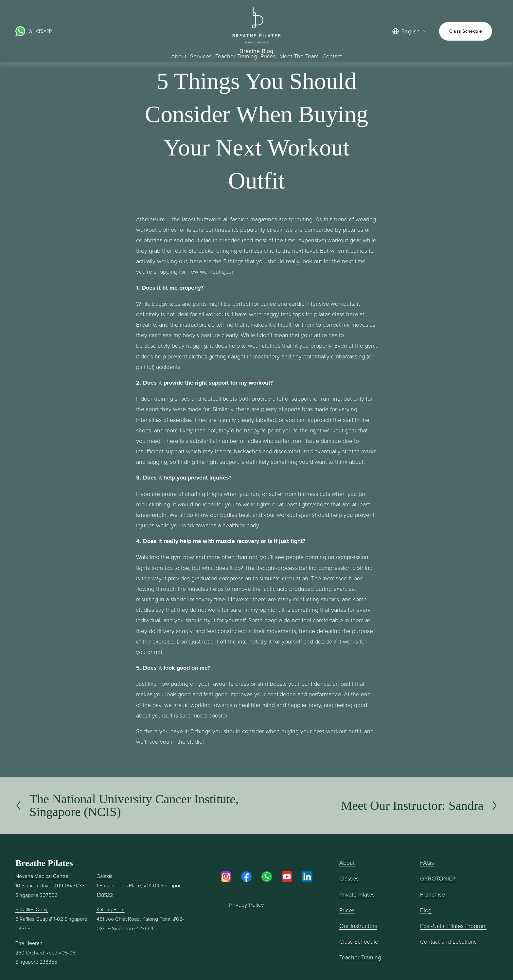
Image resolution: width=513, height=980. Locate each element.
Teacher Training (360, 957)
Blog (426, 910)
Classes (349, 878)
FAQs (427, 862)
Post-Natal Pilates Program (453, 926)
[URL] (20, 31)
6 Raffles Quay (32, 909)
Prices (268, 56)
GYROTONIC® (438, 878)
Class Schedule (466, 31)
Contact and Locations (448, 941)
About (179, 56)
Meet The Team (299, 56)
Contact (332, 56)
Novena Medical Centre (42, 876)
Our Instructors (358, 926)
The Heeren (29, 943)
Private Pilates (357, 894)
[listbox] (410, 31)
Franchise (433, 894)
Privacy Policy (247, 904)
